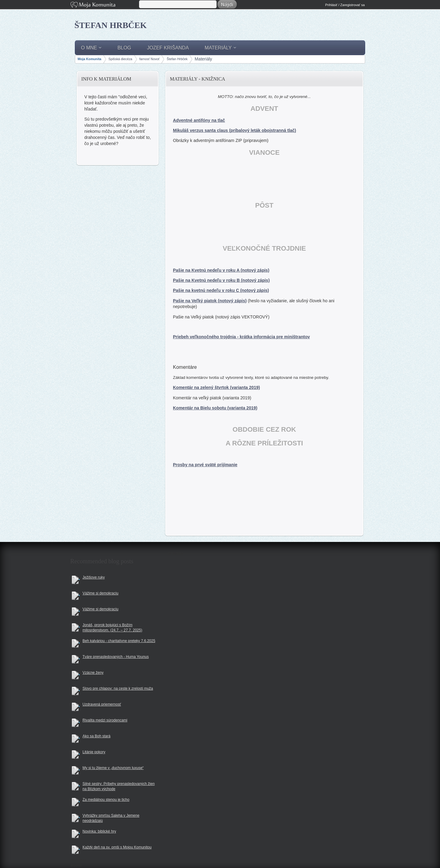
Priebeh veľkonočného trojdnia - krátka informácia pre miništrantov (241, 337)
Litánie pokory (94, 752)
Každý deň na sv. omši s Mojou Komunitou (117, 847)
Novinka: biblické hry (99, 831)
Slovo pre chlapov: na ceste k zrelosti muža (118, 688)
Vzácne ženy (93, 673)
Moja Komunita (104, 5)
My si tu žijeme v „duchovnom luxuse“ (113, 768)
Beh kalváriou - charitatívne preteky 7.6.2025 (119, 641)
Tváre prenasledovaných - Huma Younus (116, 657)
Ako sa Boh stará (96, 736)
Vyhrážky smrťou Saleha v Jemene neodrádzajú (111, 818)
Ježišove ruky (94, 577)
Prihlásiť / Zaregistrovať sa (345, 5)
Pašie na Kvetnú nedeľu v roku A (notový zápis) (221, 270)
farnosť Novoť (149, 59)
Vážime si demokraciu (100, 593)
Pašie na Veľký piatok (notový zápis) (210, 301)
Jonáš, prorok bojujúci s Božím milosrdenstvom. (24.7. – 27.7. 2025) (112, 628)
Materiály (203, 59)
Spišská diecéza (120, 59)
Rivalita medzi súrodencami (105, 720)
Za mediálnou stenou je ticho (106, 800)
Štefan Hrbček (111, 25)
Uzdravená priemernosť (102, 704)
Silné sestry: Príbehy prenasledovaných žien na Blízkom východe (119, 786)
